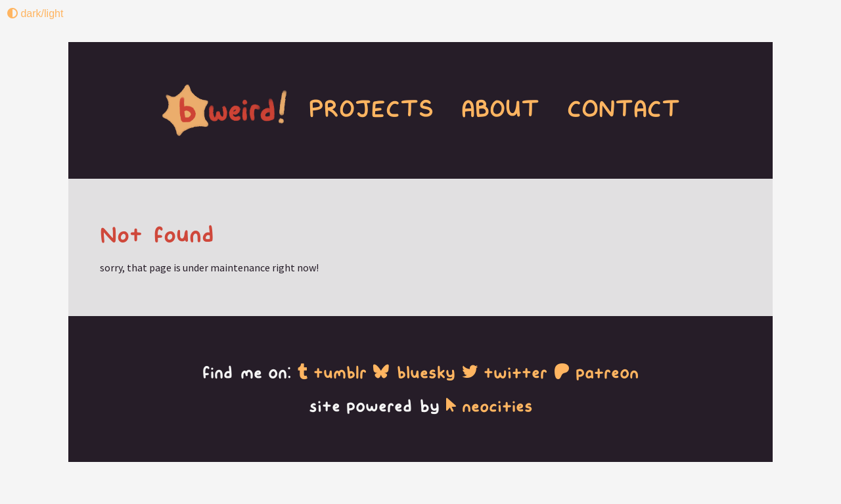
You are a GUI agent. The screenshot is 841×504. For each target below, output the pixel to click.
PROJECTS (302, 109)
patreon (596, 373)
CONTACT (619, 109)
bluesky (414, 373)
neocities (489, 406)
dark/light (35, 13)
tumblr (332, 373)
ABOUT (500, 109)
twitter (505, 373)
